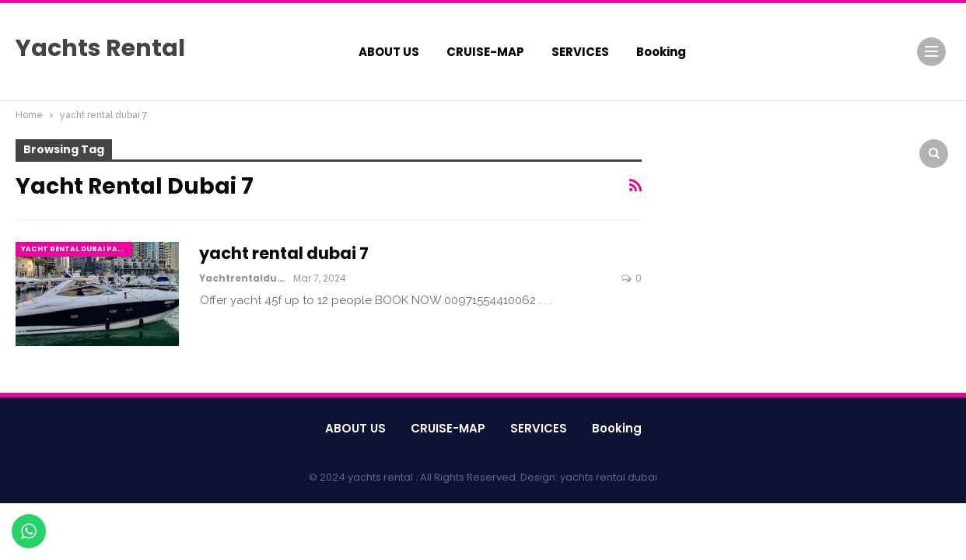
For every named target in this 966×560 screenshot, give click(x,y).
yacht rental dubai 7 (284, 253)
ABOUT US (389, 52)
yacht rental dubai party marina (77, 249)
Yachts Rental (100, 48)
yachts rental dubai (609, 477)
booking (661, 52)
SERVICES (580, 52)
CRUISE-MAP (485, 52)
